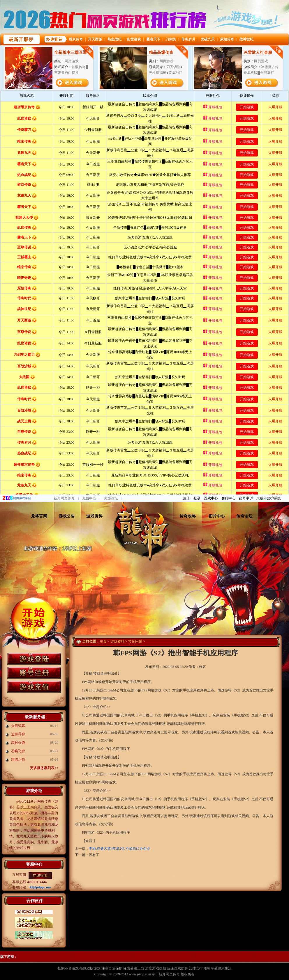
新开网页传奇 (64, 498)
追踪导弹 (18, 734)
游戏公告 (67, 516)
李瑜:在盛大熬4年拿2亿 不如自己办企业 (119, 849)
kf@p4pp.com (40, 887)
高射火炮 (18, 743)
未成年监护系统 (269, 498)
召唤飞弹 (18, 751)
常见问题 (135, 641)
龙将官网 (39, 516)
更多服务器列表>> (44, 768)
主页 (103, 641)
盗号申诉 (246, 498)
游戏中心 (211, 498)
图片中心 (217, 516)
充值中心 (89, 498)
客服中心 (228, 498)
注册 (186, 498)
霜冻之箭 (18, 760)
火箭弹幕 (18, 726)
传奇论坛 (244, 516)
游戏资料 (94, 516)
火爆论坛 (111, 498)
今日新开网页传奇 (166, 974)
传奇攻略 (188, 516)
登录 (197, 498)
